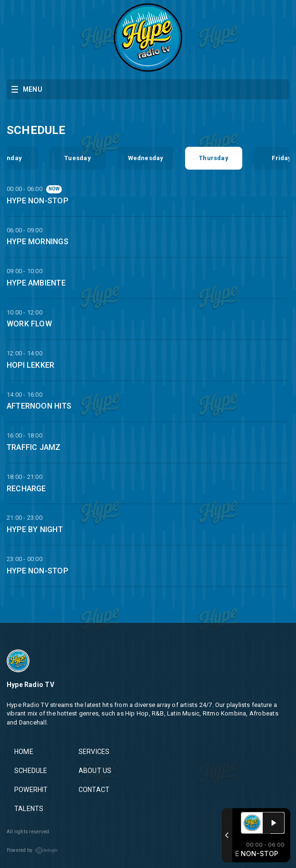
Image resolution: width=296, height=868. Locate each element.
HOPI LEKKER (30, 365)
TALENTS (29, 809)
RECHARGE (26, 489)
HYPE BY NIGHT (35, 529)
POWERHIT (31, 790)
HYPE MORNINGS (38, 242)
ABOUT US (95, 771)
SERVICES (94, 752)
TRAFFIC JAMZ (34, 447)
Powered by (32, 850)
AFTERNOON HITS (39, 406)
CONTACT (94, 790)
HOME (24, 752)
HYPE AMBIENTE (36, 283)
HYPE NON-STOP (37, 201)
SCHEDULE (31, 771)
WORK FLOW (29, 324)
